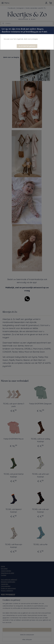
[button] (27, 46)
